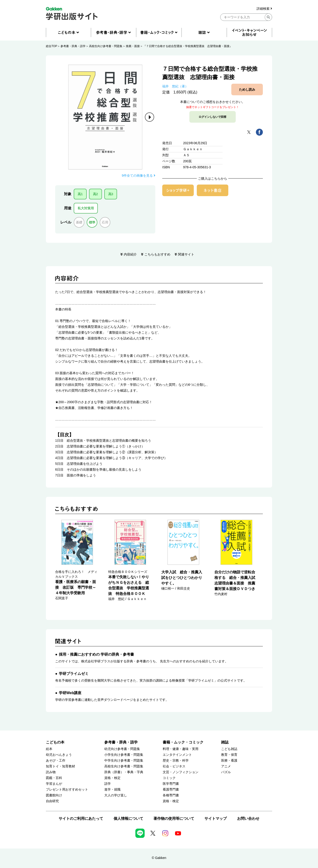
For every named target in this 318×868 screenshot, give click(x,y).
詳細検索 (264, 9)
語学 (108, 784)
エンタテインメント (177, 755)
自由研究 (52, 801)
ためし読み (247, 89)
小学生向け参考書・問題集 (124, 755)
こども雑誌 (229, 749)
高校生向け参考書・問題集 (106, 46)
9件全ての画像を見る (138, 176)
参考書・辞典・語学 (73, 46)
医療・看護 (229, 761)
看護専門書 (171, 790)
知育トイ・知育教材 (60, 766)
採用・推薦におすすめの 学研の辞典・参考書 (96, 654)
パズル (226, 772)
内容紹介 (130, 254)
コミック (169, 778)
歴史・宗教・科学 (176, 761)
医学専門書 (171, 784)
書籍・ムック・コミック (183, 742)
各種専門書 (171, 795)
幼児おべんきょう (59, 755)
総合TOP (51, 46)
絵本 (49, 749)
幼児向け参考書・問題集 (122, 749)
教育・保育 (229, 755)
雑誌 (225, 742)
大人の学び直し (116, 795)
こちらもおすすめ (157, 254)
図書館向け (54, 795)
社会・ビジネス (174, 766)
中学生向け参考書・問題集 (124, 761)
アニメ (226, 766)
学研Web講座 (70, 693)
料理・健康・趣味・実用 (181, 749)
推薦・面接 (133, 46)
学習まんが (54, 784)
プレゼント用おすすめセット (67, 790)
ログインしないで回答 (213, 117)
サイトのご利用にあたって (81, 819)
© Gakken (159, 858)
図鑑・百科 (54, 778)
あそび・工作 (56, 761)
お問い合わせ (248, 819)
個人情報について (128, 819)
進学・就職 (112, 790)
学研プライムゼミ (74, 674)
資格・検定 (112, 778)
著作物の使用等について (174, 819)
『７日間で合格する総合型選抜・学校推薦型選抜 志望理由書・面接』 (188, 46)
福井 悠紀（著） (175, 86)
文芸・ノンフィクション (181, 772)
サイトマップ (216, 819)
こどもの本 (55, 742)
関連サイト (186, 254)
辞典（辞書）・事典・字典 (124, 772)
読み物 (51, 772)
